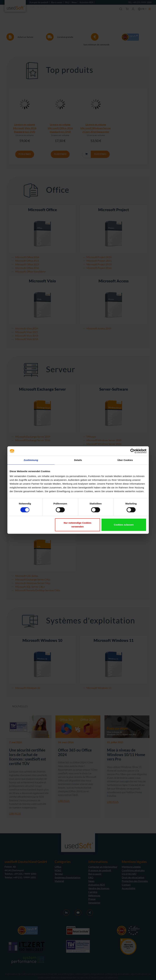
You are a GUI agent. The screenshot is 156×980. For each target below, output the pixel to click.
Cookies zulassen (124, 525)
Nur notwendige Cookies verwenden (77, 525)
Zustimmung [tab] (31, 460)
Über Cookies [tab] (125, 460)
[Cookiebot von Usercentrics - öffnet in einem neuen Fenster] (133, 451)
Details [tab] (78, 460)
